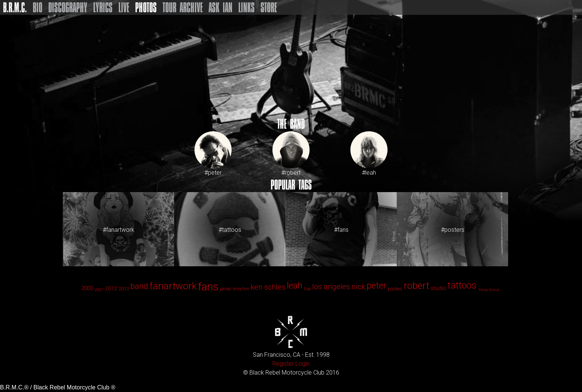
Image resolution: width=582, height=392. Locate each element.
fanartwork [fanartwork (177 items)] (173, 286)
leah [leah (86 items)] (295, 286)
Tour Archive (183, 7)
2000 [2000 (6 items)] (87, 288)
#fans (341, 230)
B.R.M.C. (15, 7)
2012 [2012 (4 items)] (111, 289)
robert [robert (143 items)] (416, 286)
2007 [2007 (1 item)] (99, 290)
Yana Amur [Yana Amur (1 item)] (489, 290)
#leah (369, 154)
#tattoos (230, 230)
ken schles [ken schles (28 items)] (268, 287)
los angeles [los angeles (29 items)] (331, 287)
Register (283, 364)
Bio (37, 7)
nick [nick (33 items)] (358, 287)
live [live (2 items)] (307, 289)
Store (269, 7)
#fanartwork (119, 230)
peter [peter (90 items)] (377, 286)
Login (303, 364)
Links (246, 7)
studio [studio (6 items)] (438, 288)
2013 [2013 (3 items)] (124, 289)
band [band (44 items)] (139, 286)
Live (124, 7)
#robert (291, 154)
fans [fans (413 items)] (208, 287)
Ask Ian (220, 7)
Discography (68, 7)
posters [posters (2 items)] (395, 289)
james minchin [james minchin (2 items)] (234, 289)
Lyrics (103, 7)
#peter (213, 154)
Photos (146, 7)
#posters (453, 230)
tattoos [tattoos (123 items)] (462, 285)
